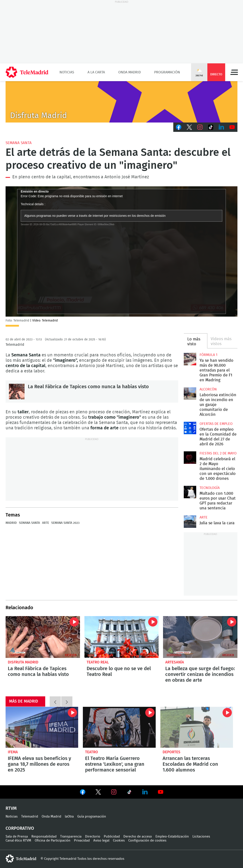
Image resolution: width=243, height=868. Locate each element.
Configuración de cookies (147, 841)
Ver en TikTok (129, 793)
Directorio (93, 837)
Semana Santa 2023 (65, 523)
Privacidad (82, 841)
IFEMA (13, 752)
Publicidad (112, 837)
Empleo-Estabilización (172, 837)
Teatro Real (98, 662)
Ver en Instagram (114, 792)
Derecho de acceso (138, 837)
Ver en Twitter (98, 793)
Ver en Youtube (161, 792)
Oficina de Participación (53, 841)
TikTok (211, 127)
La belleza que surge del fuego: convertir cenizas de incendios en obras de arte (200, 637)
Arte (46, 523)
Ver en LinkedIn (145, 792)
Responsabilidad (44, 837)
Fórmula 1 (208, 355)
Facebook (179, 127)
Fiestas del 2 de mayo (218, 453)
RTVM (11, 808)
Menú (234, 72)
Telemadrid (30, 817)
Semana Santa (19, 143)
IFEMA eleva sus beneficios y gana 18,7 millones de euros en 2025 (42, 727)
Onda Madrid (130, 72)
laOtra (69, 817)
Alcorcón (208, 389)
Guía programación (92, 817)
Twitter (189, 127)
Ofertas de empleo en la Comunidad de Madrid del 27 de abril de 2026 (190, 428)
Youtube (232, 127)
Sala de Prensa (17, 837)
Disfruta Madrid (23, 662)
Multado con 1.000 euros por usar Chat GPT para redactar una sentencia (190, 492)
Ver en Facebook (83, 793)
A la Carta (96, 72)
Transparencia (71, 837)
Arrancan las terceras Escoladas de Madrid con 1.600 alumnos (197, 727)
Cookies (119, 841)
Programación (167, 72)
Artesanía (175, 662)
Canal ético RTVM (18, 841)
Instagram (200, 127)
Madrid (11, 523)
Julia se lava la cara (190, 522)
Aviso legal (101, 841)
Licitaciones (201, 837)
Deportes (172, 752)
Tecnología (210, 488)
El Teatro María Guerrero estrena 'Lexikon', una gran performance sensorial (119, 727)
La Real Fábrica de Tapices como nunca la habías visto (17, 392)
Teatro (92, 752)
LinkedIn (221, 127)
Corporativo (20, 828)
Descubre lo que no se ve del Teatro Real (122, 637)
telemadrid (21, 859)
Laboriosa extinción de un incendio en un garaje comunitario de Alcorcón (190, 394)
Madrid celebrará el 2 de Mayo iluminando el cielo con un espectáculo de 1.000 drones (190, 458)
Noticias (67, 72)
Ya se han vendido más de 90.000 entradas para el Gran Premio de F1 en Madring (190, 359)
